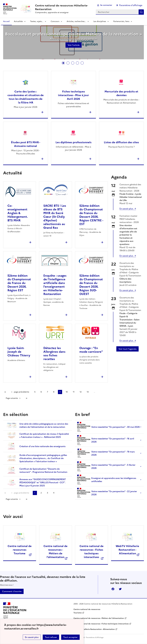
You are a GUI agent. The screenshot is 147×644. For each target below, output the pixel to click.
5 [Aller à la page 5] (35, 392)
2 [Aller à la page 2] (41, 493)
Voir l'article (74, 45)
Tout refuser (51, 637)
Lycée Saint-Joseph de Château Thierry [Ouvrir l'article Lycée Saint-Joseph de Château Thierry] (19, 352)
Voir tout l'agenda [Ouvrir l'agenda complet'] (127, 349)
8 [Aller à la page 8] (54, 392)
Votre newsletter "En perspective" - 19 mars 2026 (106, 453)
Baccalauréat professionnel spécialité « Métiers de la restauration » (74, 34)
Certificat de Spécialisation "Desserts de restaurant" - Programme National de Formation (36, 470)
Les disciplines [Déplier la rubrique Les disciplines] (100, 21)
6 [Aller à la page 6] (41, 392)
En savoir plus (32, 637)
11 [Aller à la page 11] (74, 392)
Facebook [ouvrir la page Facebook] (113, 589)
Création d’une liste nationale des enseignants (35, 446)
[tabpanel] (73, 41)
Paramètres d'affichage (131, 5)
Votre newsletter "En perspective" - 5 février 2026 (106, 466)
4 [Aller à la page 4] (54, 493)
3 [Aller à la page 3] (47, 493)
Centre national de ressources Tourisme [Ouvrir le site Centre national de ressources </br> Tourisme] (20, 550)
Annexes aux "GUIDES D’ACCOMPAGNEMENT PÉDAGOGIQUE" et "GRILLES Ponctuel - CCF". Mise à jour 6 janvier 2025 (36, 482)
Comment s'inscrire (12, 591)
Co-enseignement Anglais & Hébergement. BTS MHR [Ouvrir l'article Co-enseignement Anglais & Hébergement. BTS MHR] (18, 213)
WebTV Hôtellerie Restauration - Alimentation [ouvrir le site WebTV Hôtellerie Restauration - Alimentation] (94, 629)
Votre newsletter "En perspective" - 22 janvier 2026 (107, 493)
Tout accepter (70, 637)
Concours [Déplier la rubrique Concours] (55, 21)
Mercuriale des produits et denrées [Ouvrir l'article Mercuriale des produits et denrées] (121, 93)
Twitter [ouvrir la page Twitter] (120, 589)
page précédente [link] (21, 392)
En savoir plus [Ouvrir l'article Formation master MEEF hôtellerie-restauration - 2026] (126, 256)
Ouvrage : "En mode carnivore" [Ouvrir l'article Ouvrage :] (91, 350)
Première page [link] (5, 392)
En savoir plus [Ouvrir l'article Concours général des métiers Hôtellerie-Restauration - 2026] (126, 209)
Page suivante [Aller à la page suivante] (12, 398)
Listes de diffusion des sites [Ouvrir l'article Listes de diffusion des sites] (121, 142)
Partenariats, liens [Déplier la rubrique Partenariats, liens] (121, 21)
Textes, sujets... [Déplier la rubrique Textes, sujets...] (37, 21)
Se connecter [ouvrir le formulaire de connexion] (106, 5)
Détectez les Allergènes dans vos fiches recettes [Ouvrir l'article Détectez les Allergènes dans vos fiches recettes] (54, 354)
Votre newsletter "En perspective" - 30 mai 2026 (108, 427)
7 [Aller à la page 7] (47, 392)
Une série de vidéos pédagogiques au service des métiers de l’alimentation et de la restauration (37, 425)
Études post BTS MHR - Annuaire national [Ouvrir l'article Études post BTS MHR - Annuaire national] (26, 144)
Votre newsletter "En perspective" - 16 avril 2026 (106, 440)
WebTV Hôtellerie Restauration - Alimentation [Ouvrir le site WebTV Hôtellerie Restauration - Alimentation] (127, 550)
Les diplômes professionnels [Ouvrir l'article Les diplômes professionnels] (73, 142)
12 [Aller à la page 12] (81, 392)
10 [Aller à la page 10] (67, 392)
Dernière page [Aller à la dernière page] (26, 398)
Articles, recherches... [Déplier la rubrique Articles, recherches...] (76, 21)
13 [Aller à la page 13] (88, 392)
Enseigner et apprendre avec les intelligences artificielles (107, 480)
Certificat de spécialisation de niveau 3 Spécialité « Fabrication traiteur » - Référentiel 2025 (37, 435)
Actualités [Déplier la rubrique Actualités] (18, 21)
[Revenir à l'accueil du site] (15, 611)
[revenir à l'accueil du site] (63, 7)
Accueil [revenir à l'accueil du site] (6, 21)
